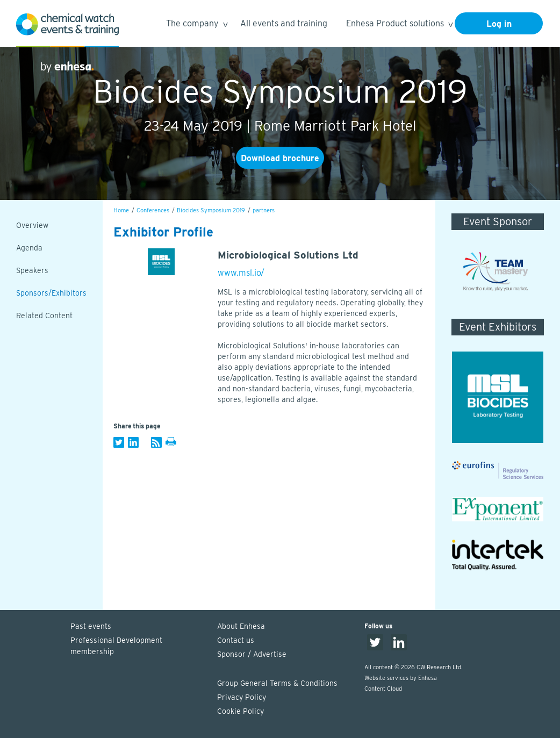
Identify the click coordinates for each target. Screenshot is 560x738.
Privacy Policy (242, 697)
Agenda (29, 248)
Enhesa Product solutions (399, 25)
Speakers (32, 270)
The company (196, 25)
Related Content (44, 316)
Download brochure (280, 158)
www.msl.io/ (241, 273)
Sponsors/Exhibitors (51, 293)
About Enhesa (241, 626)
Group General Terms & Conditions (277, 683)
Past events (91, 626)
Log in (499, 24)
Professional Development (139, 647)
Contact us (236, 640)
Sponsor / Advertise (252, 654)
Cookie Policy (240, 711)
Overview (32, 225)
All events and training (284, 23)
